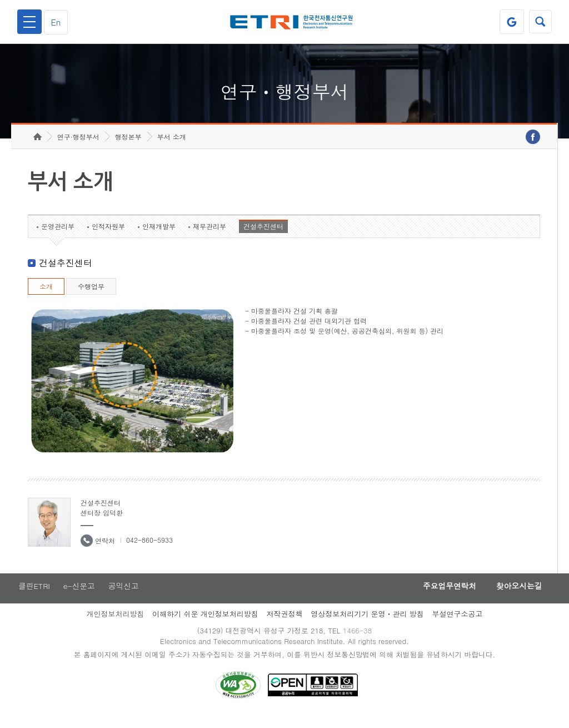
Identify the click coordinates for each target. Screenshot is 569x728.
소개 (46, 297)
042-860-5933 (149, 551)
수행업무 (91, 297)
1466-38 (359, 643)
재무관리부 (209, 237)
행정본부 (128, 148)
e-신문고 (79, 597)
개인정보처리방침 (115, 625)
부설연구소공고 (458, 625)
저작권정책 (284, 625)
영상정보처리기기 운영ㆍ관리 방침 (367, 625)
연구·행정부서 (78, 148)
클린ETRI (33, 597)
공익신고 (125, 597)
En (58, 22)
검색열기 (540, 22)
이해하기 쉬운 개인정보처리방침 (205, 625)
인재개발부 (159, 237)
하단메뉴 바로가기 (0, 0)
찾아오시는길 (517, 597)
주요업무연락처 (443, 597)
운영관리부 (58, 237)
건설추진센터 (263, 237)
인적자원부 (108, 237)
